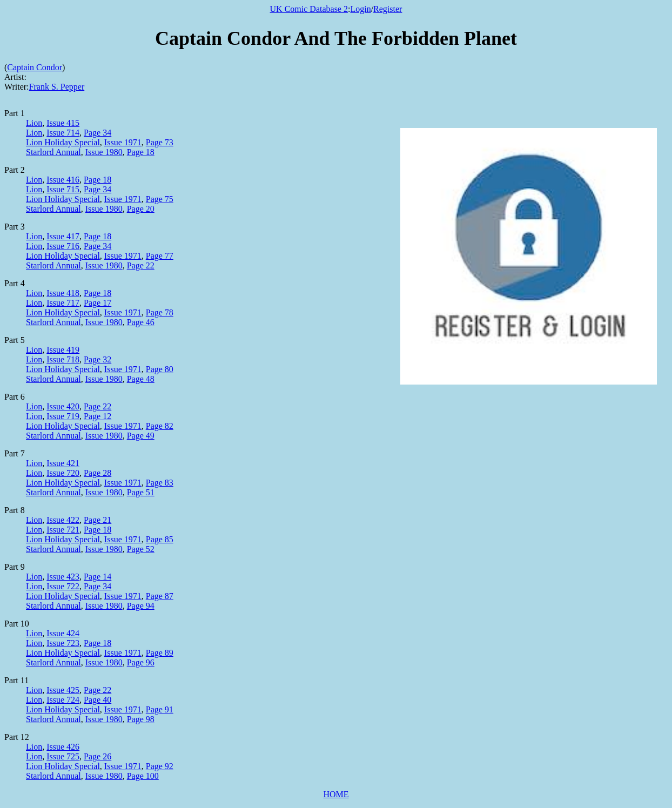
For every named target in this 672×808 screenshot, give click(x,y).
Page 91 (160, 709)
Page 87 (160, 596)
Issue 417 (63, 236)
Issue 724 (63, 700)
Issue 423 (63, 577)
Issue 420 (63, 406)
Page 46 (141, 322)
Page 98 (141, 719)
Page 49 (141, 436)
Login (360, 9)
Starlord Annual (53, 152)
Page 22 (141, 265)
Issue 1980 (104, 152)
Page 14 (98, 577)
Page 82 (160, 426)
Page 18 (141, 152)
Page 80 (160, 369)
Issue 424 (63, 633)
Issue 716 (63, 246)
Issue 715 (63, 189)
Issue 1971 (123, 142)
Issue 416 (63, 180)
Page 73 (160, 142)
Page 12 (98, 416)
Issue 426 (63, 747)
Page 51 (141, 492)
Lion (34, 123)
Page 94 (141, 606)
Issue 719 (63, 416)
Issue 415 (63, 123)
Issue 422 (63, 520)
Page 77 (160, 256)
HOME (336, 794)
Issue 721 (63, 530)
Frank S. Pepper (57, 87)
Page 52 (141, 549)
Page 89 (160, 653)
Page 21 (98, 520)
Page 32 (98, 359)
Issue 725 (63, 756)
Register (388, 9)
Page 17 (98, 303)
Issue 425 (63, 690)
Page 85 (160, 539)
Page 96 (141, 662)
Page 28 (98, 473)
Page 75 (160, 199)
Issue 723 (63, 643)
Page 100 (143, 776)
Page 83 (160, 483)
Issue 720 (63, 473)
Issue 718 (63, 359)
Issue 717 (63, 303)
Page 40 (98, 700)
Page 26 (98, 756)
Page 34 (98, 133)
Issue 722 (63, 586)
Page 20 (141, 209)
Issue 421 (63, 463)
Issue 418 (63, 293)
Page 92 (160, 766)
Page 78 (160, 312)
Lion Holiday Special (63, 142)
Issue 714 (63, 133)
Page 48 (141, 379)
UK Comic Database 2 (309, 9)
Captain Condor (35, 67)
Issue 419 (63, 350)
